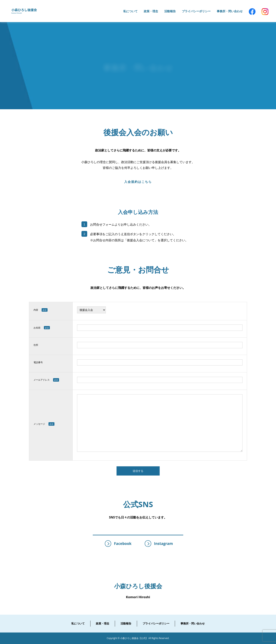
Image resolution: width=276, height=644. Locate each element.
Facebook (118, 543)
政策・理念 (103, 623)
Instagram (159, 543)
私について (78, 623)
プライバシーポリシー (156, 623)
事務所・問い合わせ (193, 623)
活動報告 (126, 623)
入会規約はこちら (138, 182)
